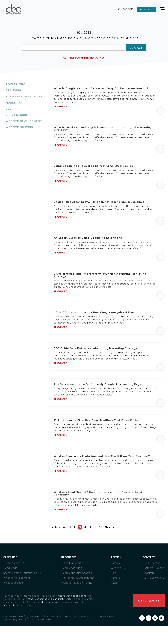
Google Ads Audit (72, 586)
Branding (13, 90)
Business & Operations (24, 96)
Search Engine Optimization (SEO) (24, 591)
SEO (9, 108)
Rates (114, 601)
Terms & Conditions (94, 635)
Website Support (13, 601)
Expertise (10, 576)
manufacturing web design (18, 623)
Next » (109, 545)
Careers (115, 596)
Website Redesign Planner (77, 601)
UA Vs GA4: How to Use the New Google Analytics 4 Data (96, 322)
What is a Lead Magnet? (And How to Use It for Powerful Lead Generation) (100, 511)
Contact (149, 576)
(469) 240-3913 (124, 9)
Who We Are (118, 586)
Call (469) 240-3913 (154, 596)
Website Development (24, 120)
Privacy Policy (74, 635)
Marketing (14, 102)
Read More (63, 106)
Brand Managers (71, 581)
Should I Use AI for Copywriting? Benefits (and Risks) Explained (101, 207)
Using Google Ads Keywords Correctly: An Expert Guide (95, 169)
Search (136, 47)
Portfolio (116, 581)
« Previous (59, 545)
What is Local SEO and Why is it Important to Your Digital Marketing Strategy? (105, 130)
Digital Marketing (14, 581)
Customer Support (154, 586)
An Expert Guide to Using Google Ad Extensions (90, 244)
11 (101, 545)
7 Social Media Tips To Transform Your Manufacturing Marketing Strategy (102, 283)
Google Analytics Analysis (77, 591)
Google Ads (10, 586)
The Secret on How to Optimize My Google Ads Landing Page (100, 397)
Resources (69, 576)
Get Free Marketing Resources (84, 57)
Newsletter (149, 591)
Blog (113, 591)
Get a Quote (146, 9)
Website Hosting (19, 127)
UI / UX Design (16, 114)
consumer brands (37, 617)
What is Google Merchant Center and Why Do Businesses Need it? (103, 88)
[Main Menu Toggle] (162, 9)
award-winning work (48, 620)
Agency (116, 576)
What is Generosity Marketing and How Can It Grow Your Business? (104, 472)
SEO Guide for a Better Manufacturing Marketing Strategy (97, 359)
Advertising (16, 84)
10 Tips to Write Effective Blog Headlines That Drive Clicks (98, 434)
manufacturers (61, 617)
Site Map (111, 635)
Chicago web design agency (72, 614)
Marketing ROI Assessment (78, 596)
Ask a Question (152, 581)
